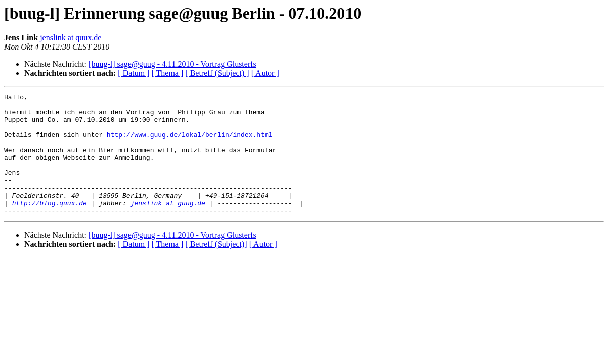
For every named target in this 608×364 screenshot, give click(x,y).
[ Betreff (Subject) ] (217, 73)
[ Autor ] (265, 73)
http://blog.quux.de (50, 225)
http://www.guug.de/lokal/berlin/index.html (190, 144)
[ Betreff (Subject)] (216, 268)
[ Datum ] (134, 73)
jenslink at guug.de (168, 225)
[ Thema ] (168, 73)
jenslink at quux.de (71, 38)
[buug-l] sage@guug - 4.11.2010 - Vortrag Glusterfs (172, 64)
